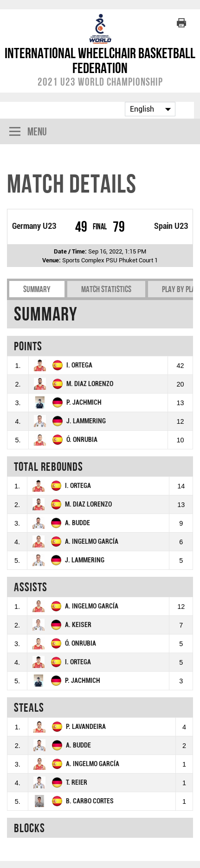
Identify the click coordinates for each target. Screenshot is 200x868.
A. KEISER (78, 625)
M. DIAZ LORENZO (90, 384)
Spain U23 (171, 226)
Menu (28, 132)
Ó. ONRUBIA (82, 440)
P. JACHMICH (84, 403)
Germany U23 (34, 226)
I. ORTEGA (79, 365)
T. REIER (77, 783)
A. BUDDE (77, 523)
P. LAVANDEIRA (86, 727)
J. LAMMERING (86, 421)
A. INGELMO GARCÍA (92, 542)
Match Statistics (106, 289)
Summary (37, 289)
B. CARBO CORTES (90, 801)
